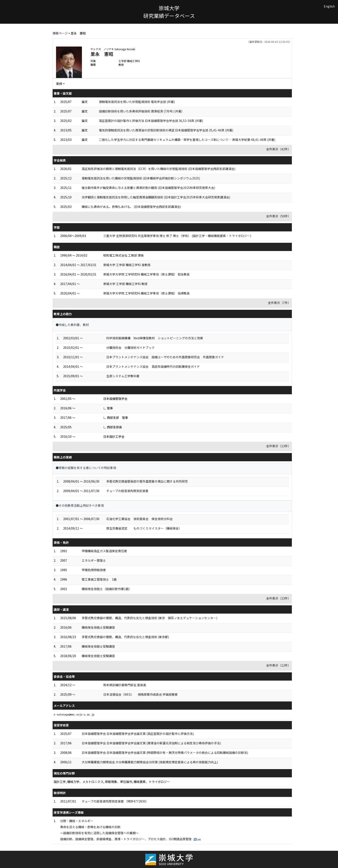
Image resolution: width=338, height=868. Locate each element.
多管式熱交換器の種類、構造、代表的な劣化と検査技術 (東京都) (125, 637)
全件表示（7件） (279, 303)
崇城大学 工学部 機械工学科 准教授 (127, 265)
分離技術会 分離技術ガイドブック (130, 348)
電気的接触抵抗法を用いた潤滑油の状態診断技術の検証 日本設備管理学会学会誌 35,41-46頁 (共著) (166, 130)
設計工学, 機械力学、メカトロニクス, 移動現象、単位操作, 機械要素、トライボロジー (112, 782)
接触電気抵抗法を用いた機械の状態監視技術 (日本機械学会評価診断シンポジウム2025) (141, 178)
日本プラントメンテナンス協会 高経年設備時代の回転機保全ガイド (153, 366)
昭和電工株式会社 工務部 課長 (124, 255)
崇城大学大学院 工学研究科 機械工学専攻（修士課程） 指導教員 (146, 293)
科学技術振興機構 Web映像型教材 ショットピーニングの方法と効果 (155, 338)
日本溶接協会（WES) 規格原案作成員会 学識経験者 (140, 694)
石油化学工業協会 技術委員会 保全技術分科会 (139, 519)
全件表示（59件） (279, 216)
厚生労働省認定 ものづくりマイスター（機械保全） (144, 528)
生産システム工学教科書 (123, 376)
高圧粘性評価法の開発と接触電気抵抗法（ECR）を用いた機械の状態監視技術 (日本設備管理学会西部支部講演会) (159, 169)
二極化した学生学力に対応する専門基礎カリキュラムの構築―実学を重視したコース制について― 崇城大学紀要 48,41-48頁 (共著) (187, 140)
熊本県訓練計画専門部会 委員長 (125, 685)
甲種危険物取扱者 (94, 570)
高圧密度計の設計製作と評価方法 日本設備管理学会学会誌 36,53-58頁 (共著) (151, 121)
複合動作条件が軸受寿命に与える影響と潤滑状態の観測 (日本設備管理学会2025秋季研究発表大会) (148, 188)
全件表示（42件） (279, 149)
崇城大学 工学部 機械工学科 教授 (125, 284)
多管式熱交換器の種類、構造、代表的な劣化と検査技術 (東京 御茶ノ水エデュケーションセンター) (149, 618)
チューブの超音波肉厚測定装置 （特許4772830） (115, 801)
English (329, 6)
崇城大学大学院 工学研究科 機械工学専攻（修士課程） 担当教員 (146, 274)
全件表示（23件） (279, 598)
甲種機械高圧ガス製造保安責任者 (104, 551)
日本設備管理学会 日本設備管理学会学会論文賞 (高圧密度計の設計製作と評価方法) (138, 734)
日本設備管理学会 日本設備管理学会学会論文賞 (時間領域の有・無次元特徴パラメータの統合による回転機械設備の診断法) (165, 753)
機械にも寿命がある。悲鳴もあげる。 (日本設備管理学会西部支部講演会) (131, 207)
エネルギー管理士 (94, 560)
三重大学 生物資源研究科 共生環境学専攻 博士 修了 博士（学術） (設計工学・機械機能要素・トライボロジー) (177, 236)
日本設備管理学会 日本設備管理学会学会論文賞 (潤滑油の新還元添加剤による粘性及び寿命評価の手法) (151, 743)
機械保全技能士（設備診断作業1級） (107, 589)
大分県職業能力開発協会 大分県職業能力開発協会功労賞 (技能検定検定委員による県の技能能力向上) (150, 762)
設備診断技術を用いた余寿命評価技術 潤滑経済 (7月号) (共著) (141, 111)
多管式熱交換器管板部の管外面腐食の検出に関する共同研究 (147, 481)
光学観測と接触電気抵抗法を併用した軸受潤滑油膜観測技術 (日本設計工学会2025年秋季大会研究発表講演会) (156, 197)
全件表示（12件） (279, 665)
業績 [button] (59, 84)
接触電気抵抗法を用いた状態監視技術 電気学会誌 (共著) (137, 102)
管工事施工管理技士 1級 (99, 579)
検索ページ (60, 33)
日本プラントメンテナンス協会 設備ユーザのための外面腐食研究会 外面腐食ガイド (165, 357)
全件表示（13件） (279, 446)
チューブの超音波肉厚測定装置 (127, 491)
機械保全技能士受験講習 (98, 627)
